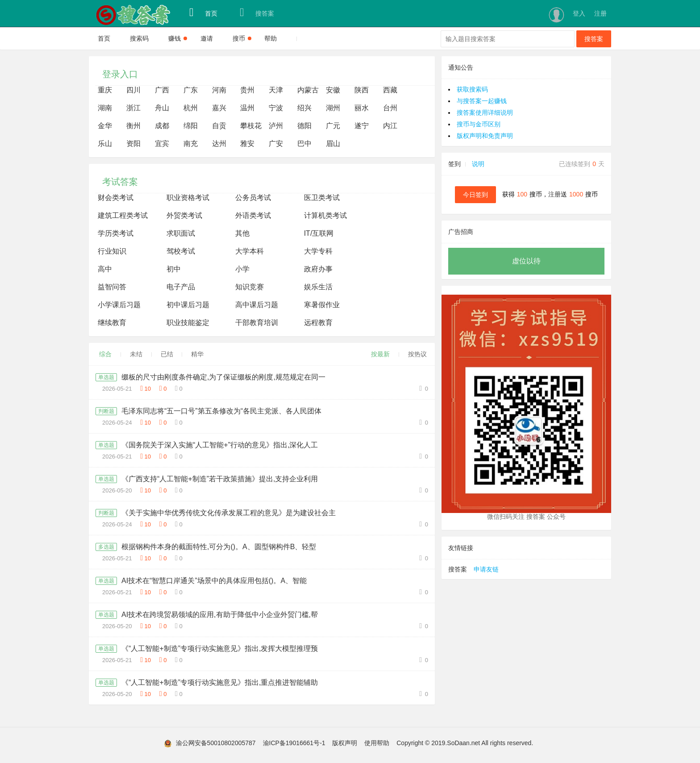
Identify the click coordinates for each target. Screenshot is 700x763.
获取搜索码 (472, 89)
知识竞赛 (250, 287)
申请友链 (486, 569)
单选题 (106, 377)
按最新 (380, 354)
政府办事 (318, 269)
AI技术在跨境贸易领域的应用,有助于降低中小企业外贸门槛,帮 (220, 615)
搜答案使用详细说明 (485, 113)
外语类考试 (253, 215)
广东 (191, 90)
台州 (390, 108)
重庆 (105, 90)
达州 (219, 144)
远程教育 (318, 323)
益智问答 (112, 287)
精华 (197, 354)
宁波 (276, 108)
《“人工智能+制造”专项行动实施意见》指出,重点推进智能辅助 (220, 682)
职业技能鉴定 (188, 323)
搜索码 (139, 38)
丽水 (362, 108)
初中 (174, 269)
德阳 (304, 126)
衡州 (133, 126)
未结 (136, 354)
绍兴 (304, 108)
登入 (579, 13)
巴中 (304, 144)
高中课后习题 (257, 305)
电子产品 (181, 287)
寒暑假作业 (322, 305)
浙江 (133, 108)
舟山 (162, 108)
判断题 (106, 411)
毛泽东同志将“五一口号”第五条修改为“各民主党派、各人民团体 (221, 411)
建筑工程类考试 (123, 215)
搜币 (242, 38)
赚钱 (178, 38)
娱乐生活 (318, 287)
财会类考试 (116, 198)
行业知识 (112, 251)
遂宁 (362, 126)
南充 (191, 144)
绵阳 (191, 126)
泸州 (276, 126)
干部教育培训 (257, 323)
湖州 (333, 108)
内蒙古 (308, 90)
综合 (105, 354)
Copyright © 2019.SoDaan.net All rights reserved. (465, 743)
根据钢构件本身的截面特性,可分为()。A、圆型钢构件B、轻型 (219, 547)
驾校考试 (181, 251)
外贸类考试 (184, 215)
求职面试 (181, 233)
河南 (219, 90)
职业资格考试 (188, 198)
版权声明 (345, 743)
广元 (333, 126)
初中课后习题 (188, 305)
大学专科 (318, 251)
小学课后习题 (119, 305)
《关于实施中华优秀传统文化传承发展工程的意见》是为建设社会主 (229, 513)
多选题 (106, 547)
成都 (162, 126)
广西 (162, 90)
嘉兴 (219, 108)
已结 (167, 354)
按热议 (417, 354)
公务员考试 (253, 198)
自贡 (219, 126)
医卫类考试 (322, 198)
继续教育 (112, 323)
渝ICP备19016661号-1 (294, 743)
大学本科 (250, 251)
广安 (276, 144)
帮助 (271, 38)
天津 (276, 90)
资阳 (133, 144)
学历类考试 (116, 233)
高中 (105, 269)
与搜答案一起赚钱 (482, 101)
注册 (600, 13)
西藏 (390, 90)
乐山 (105, 144)
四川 (133, 90)
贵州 (247, 90)
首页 (203, 13)
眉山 (333, 144)
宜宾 (162, 144)
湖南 (105, 108)
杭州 (191, 108)
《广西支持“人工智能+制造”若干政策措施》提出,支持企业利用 (220, 479)
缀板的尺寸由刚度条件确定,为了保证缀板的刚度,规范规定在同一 (223, 377)
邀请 (207, 38)
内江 (390, 126)
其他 (242, 233)
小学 (242, 269)
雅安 (247, 144)
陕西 (362, 90)
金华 (105, 126)
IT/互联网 (319, 233)
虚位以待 (526, 261)
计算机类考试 (325, 215)
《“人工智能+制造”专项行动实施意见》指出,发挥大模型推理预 (220, 648)
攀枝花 (251, 126)
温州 (247, 108)
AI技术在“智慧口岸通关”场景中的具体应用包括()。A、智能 (214, 581)
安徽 (333, 90)
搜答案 (257, 13)
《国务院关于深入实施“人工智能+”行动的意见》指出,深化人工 (220, 445)
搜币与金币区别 (479, 124)
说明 (478, 164)
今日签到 (475, 195)
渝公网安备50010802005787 (216, 743)
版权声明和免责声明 (485, 136)
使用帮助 (377, 743)
